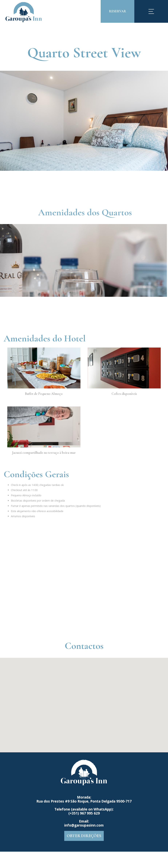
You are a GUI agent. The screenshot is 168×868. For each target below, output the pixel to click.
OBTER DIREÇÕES (84, 836)
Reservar (118, 11)
